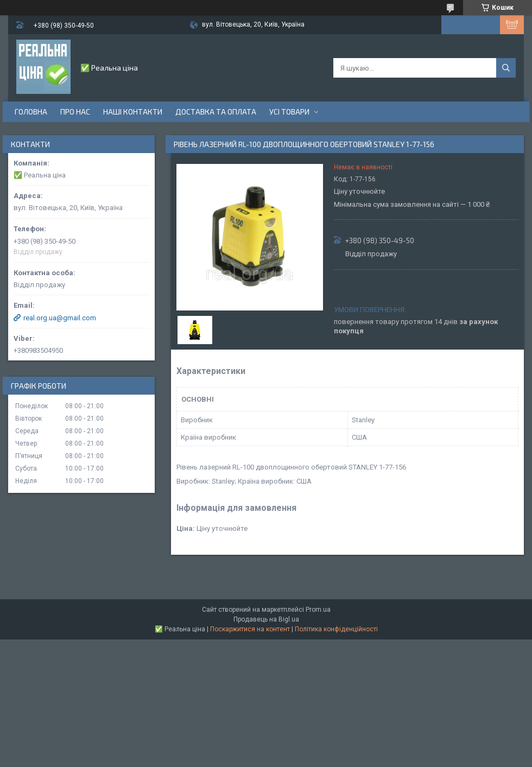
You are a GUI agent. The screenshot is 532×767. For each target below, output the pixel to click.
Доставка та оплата (216, 112)
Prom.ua (318, 610)
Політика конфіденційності (336, 629)
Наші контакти (133, 112)
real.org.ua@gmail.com (60, 318)
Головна (31, 112)
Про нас (75, 112)
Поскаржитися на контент (250, 629)
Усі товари (289, 112)
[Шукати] (506, 68)
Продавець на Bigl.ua (266, 619)
